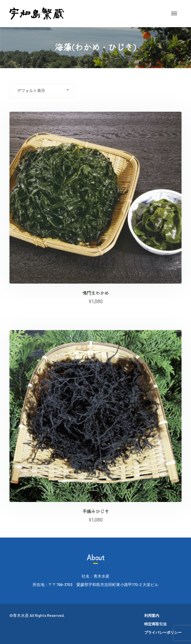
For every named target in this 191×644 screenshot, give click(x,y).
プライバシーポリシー (163, 632)
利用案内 (152, 615)
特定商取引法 (155, 624)
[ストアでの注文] (42, 91)
